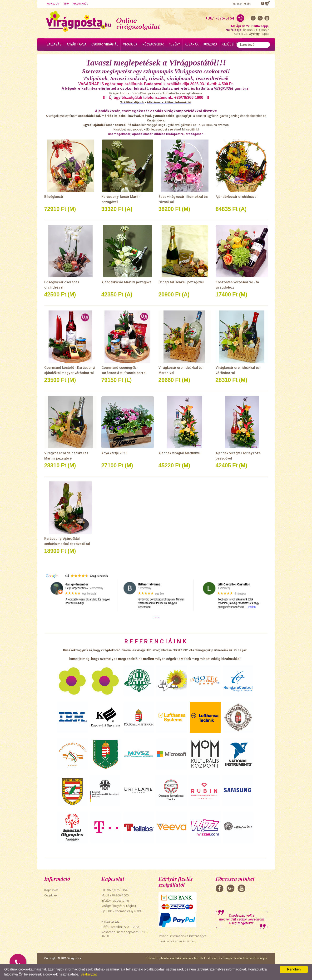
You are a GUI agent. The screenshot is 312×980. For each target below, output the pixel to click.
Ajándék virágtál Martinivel (180, 453)
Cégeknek (51, 895)
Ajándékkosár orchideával (237, 197)
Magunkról (80, 4)
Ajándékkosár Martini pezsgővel (127, 282)
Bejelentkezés (242, 4)
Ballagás (54, 44)
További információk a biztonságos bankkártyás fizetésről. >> (183, 939)
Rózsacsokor (153, 44)
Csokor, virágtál (105, 44)
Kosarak (192, 44)
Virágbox (130, 44)
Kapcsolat (53, 4)
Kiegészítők (231, 44)
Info (66, 4)
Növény (174, 44)
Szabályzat (89, 974)
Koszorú (210, 44)
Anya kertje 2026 (114, 453)
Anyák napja (77, 44)
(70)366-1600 (119, 895)
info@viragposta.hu (115, 901)
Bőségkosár (54, 197)
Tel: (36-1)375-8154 (114, 890)
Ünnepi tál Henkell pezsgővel (181, 282)
